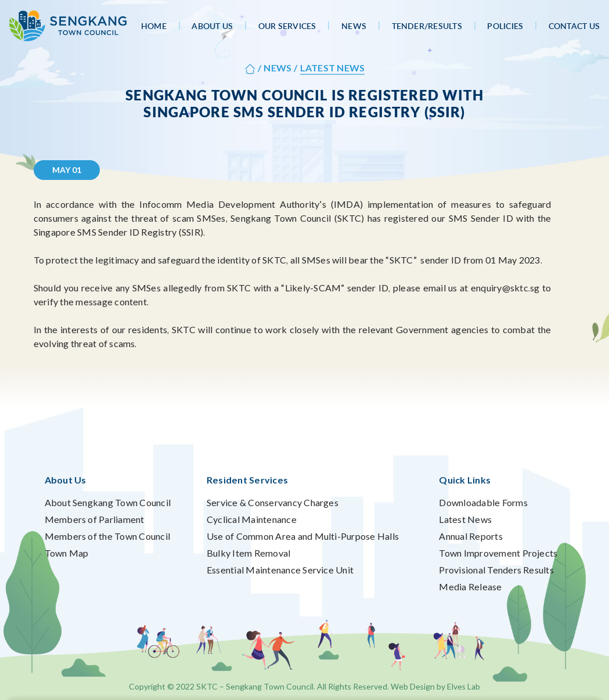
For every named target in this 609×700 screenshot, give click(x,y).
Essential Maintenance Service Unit (280, 570)
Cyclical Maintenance (252, 519)
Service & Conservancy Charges (273, 502)
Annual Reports (471, 536)
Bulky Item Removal (248, 553)
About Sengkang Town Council (108, 502)
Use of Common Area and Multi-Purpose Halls (303, 536)
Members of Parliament (95, 519)
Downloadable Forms (483, 502)
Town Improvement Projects (498, 553)
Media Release (470, 587)
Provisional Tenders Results (496, 570)
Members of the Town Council (107, 536)
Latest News (465, 519)
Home (154, 26)
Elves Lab (464, 686)
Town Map (67, 553)
